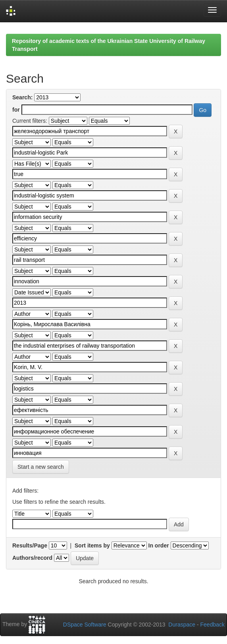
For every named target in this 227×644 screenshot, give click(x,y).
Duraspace (182, 625)
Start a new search (41, 467)
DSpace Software (85, 625)
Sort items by (92, 545)
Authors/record (32, 558)
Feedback (213, 625)
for (16, 110)
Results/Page (30, 545)
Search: (22, 97)
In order (159, 545)
